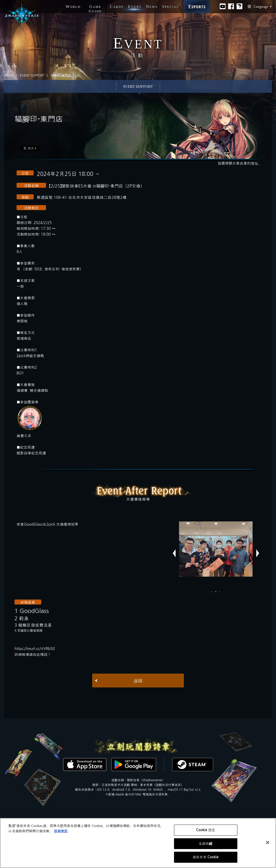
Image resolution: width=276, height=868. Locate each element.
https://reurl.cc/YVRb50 (35, 649)
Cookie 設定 (206, 830)
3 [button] (220, 592)
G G (95, 9)
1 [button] (212, 592)
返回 (138, 681)
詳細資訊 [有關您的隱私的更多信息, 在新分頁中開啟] (61, 831)
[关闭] (268, 842)
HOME (9, 75)
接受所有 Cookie (206, 857)
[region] (138, 843)
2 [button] (216, 592)
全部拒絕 (206, 844)
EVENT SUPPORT (32, 75)
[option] (216, 549)
